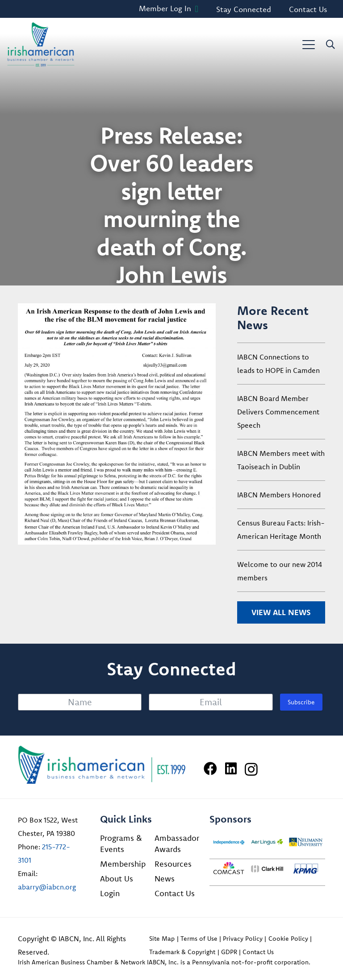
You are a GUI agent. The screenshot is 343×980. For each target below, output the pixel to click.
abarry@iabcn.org (47, 887)
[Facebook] (210, 769)
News (165, 879)
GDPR (229, 952)
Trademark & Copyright (182, 952)
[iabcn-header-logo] (41, 45)
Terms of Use (199, 939)
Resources (173, 864)
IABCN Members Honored (279, 495)
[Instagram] (251, 769)
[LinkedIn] (231, 769)
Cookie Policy (288, 939)
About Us (117, 879)
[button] (309, 45)
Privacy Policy (243, 939)
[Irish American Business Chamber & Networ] (102, 765)
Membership (123, 864)
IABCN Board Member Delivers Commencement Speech (278, 412)
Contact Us (175, 893)
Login (110, 893)
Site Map (162, 939)
